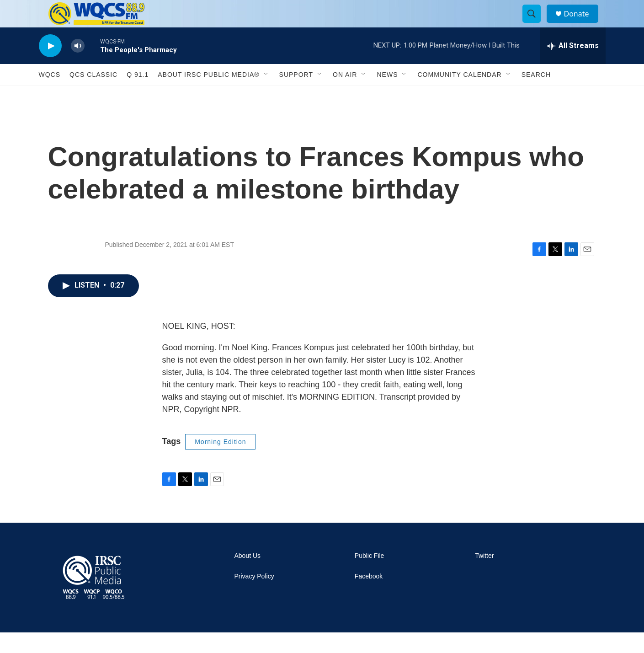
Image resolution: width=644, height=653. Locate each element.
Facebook (369, 597)
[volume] (78, 67)
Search (536, 95)
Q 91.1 (138, 95)
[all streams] (573, 66)
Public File (370, 576)
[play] (50, 67)
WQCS (50, 95)
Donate (582, 24)
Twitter (484, 576)
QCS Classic (93, 95)
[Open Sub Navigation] (266, 95)
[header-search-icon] (536, 24)
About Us (248, 576)
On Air (345, 95)
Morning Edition (220, 462)
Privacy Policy (254, 597)
